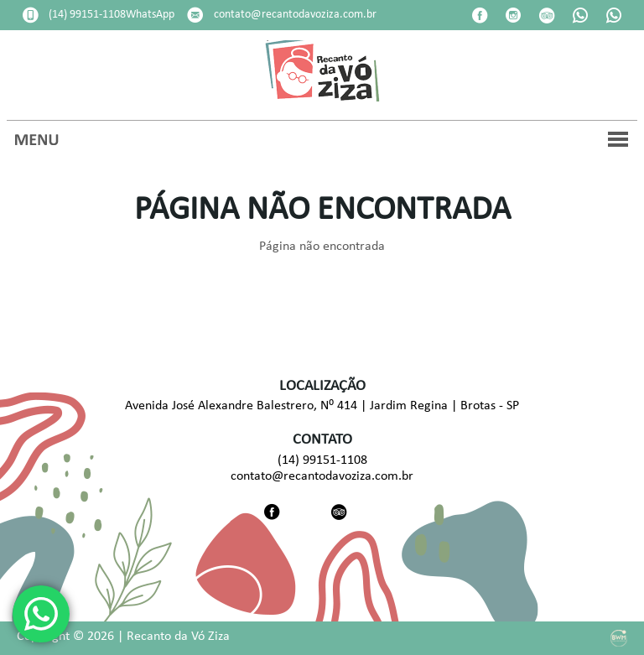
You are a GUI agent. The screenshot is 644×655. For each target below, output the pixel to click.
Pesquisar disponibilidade (434, 25)
